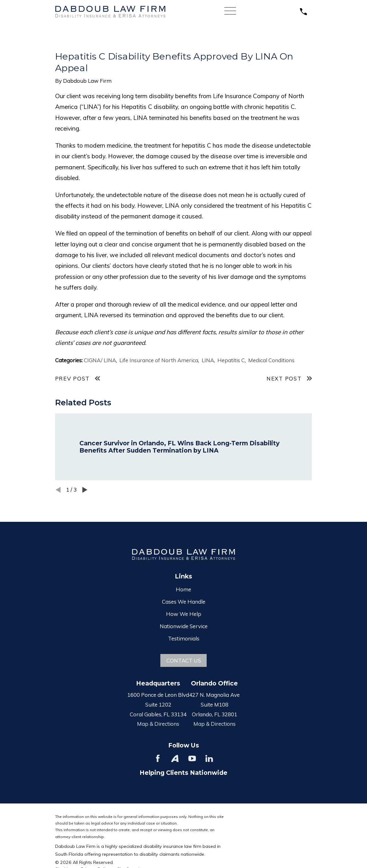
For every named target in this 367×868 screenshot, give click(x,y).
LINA (208, 360)
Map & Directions (158, 724)
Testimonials (184, 638)
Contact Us (184, 660)
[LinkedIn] (209, 758)
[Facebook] (158, 758)
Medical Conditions (271, 360)
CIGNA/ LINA (100, 360)
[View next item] (85, 490)
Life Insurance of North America (159, 360)
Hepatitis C (231, 360)
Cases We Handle (184, 602)
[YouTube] (192, 758)
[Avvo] (175, 758)
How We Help (184, 614)
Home (183, 589)
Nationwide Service (184, 626)
